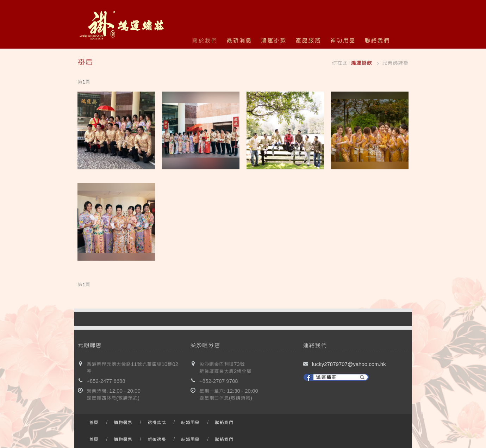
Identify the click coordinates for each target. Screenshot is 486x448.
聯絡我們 (377, 41)
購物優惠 (123, 423)
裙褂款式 (157, 423)
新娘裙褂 (157, 440)
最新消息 (239, 41)
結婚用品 (190, 423)
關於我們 (205, 41)
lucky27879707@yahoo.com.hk (349, 364)
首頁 (94, 423)
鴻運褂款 (274, 41)
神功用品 (343, 41)
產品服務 (308, 41)
